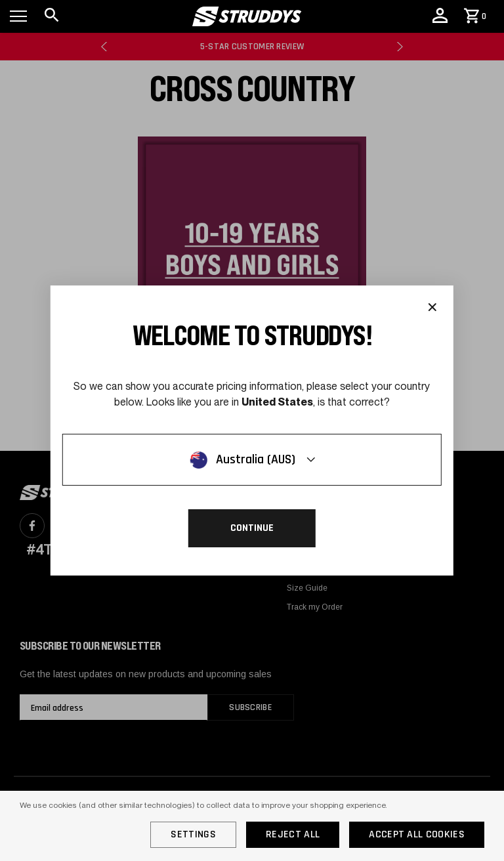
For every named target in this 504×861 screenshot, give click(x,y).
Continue (252, 528)
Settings (193, 834)
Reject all (293, 834)
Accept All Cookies (417, 834)
